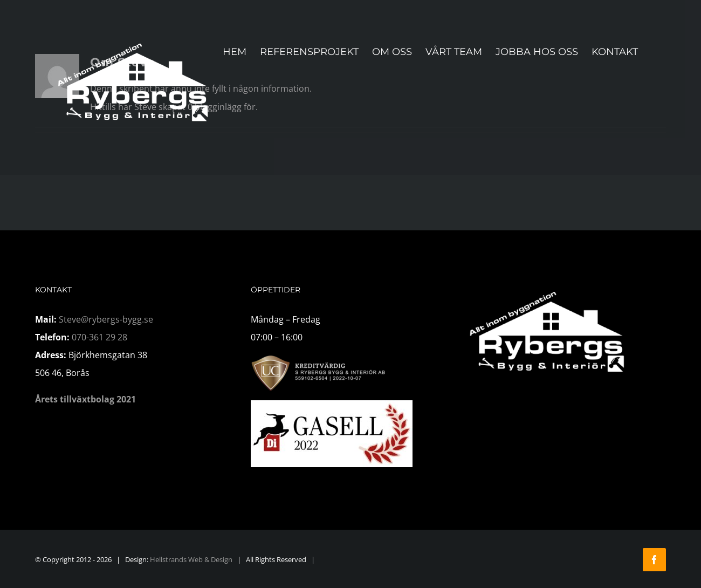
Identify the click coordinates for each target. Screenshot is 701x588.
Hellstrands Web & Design (191, 559)
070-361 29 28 (99, 337)
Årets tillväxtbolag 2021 (85, 399)
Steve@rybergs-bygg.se (106, 319)
